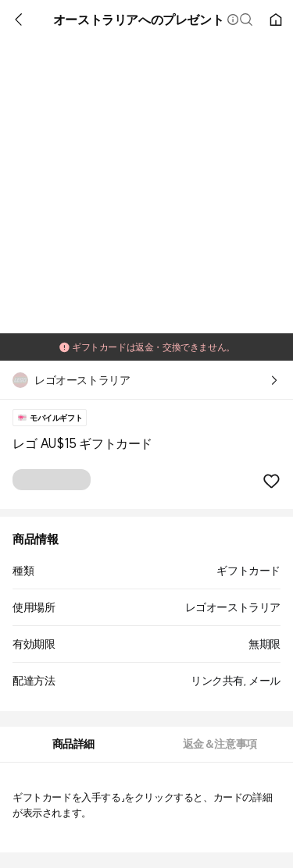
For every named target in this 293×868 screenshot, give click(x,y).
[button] (233, 20)
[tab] (73, 744)
